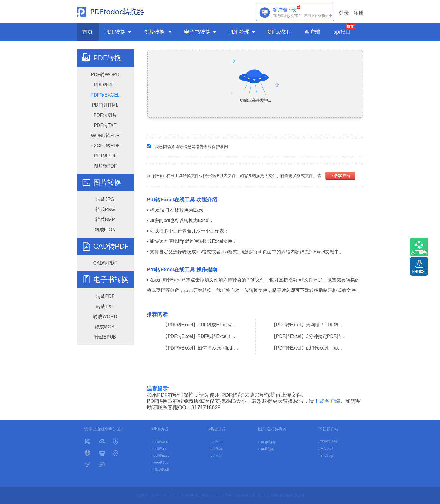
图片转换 (158, 32)
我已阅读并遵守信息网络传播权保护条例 (191, 147)
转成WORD (105, 317)
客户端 (313, 32)
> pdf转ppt (159, 449)
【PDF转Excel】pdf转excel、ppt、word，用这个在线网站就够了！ (309, 348)
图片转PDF (105, 166)
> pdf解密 (215, 449)
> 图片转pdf (160, 470)
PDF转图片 (105, 115)
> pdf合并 (215, 442)
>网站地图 (326, 449)
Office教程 (280, 32)
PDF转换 (118, 32)
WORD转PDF (105, 135)
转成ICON (105, 230)
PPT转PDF (105, 156)
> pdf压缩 (215, 456)
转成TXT (105, 306)
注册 (358, 13)
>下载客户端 (328, 442)
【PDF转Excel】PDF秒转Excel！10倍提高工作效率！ (201, 336)
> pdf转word (160, 442)
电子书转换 (201, 32)
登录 (344, 13)
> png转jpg (267, 442)
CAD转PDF (111, 246)
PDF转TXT (105, 125)
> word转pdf (160, 463)
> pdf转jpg (266, 449)
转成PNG (105, 209)
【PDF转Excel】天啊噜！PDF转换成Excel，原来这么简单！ (309, 325)
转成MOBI (105, 327)
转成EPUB (105, 337)
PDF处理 (242, 32)
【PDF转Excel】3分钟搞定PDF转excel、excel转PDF (309, 336)
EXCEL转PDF (105, 146)
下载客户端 (340, 176)
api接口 (342, 32)
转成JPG (105, 199)
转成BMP (105, 220)
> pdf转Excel (160, 456)
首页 (88, 32)
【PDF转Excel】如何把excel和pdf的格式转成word (201, 348)
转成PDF (105, 296)
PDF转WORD (105, 75)
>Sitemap (326, 456)
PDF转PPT (105, 85)
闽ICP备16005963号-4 (213, 495)
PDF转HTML (105, 105)
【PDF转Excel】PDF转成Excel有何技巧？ (201, 325)
